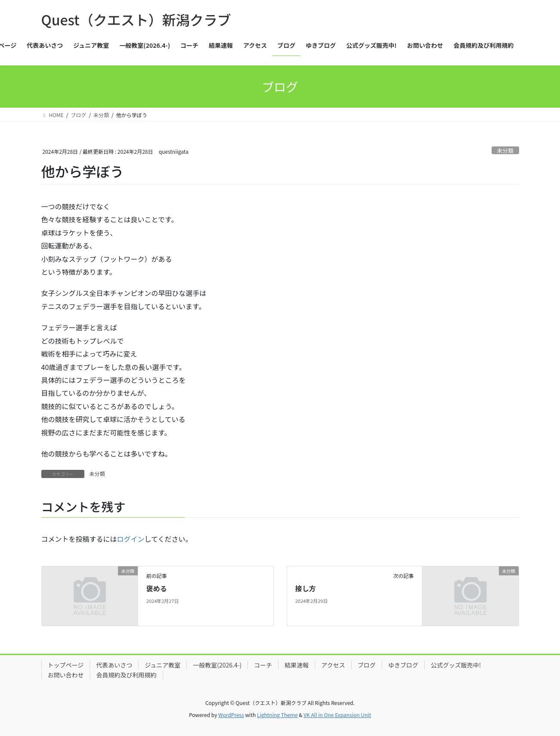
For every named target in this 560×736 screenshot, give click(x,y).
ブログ (367, 665)
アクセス (333, 665)
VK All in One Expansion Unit (337, 715)
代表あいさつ (114, 665)
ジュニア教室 (162, 665)
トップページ (66, 665)
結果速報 (297, 665)
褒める (157, 588)
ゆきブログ (403, 665)
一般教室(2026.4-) (217, 665)
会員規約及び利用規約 (127, 675)
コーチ (263, 665)
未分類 (505, 151)
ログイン (131, 539)
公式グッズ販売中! (456, 665)
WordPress (231, 715)
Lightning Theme (277, 715)
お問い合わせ (66, 675)
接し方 (306, 588)
